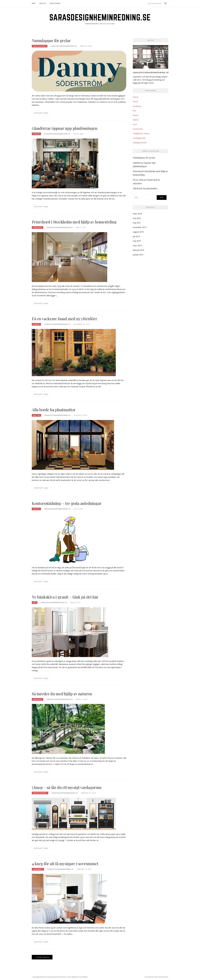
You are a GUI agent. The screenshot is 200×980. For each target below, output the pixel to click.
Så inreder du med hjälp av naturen (62, 694)
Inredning (37, 227)
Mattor (36, 415)
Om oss (43, 3)
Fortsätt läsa (41, 113)
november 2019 (140, 227)
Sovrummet (38, 869)
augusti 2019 (138, 232)
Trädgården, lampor (141, 133)
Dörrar (36, 134)
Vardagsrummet (40, 793)
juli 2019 (136, 236)
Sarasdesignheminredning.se (100, 17)
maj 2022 (137, 218)
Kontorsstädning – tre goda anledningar (67, 503)
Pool (135, 124)
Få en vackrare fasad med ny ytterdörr (65, 319)
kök (35, 603)
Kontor (36, 509)
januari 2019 (138, 255)
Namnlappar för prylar (51, 40)
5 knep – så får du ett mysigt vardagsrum (67, 787)
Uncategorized (40, 46)
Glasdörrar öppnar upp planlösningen (65, 128)
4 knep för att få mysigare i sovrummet (65, 864)
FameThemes (163, 977)
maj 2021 (137, 223)
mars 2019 (137, 245)
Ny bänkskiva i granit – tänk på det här (65, 597)
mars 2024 (137, 214)
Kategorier (55, 3)
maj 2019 (137, 241)
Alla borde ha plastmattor (54, 410)
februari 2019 (138, 250)
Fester (135, 102)
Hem (34, 3)
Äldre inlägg (43, 957)
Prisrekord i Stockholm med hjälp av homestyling (74, 222)
